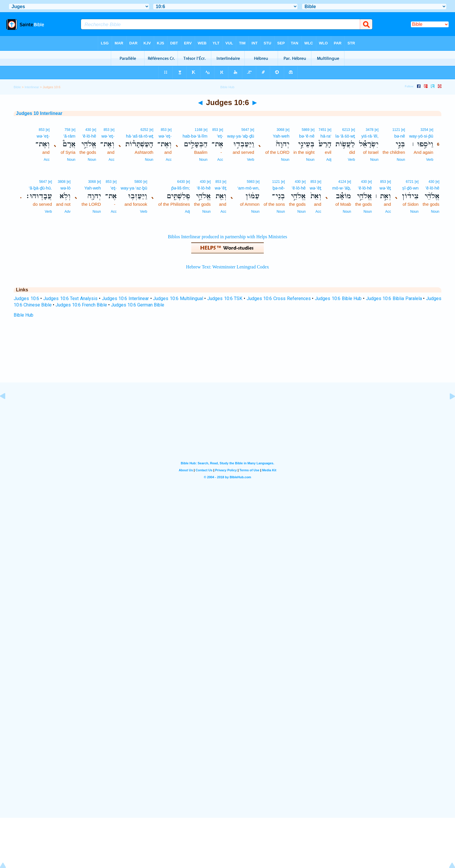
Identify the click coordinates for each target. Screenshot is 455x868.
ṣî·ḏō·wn (410, 188)
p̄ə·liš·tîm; (181, 188)
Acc (220, 160)
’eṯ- (220, 136)
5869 (306, 130)
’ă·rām (69, 136)
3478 (370, 130)
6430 (181, 182)
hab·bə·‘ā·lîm (195, 136)
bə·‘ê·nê (307, 136)
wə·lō (65, 188)
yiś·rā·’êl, (370, 136)
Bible (17, 87)
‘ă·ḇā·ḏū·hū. (40, 188)
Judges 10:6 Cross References (279, 298)
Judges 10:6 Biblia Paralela (394, 298)
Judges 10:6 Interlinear (125, 298)
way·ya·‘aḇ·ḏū (241, 136)
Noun (401, 160)
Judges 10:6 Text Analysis (70, 298)
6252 (144, 130)
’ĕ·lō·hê (89, 136)
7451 (323, 130)
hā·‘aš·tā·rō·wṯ (140, 136)
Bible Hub (24, 315)
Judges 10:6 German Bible (138, 305)
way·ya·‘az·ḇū (134, 188)
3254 (424, 130)
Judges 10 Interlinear (39, 113)
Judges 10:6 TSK (225, 298)
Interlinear (32, 87)
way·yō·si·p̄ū (421, 136)
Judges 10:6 (26, 298)
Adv (67, 212)
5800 (138, 182)
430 (88, 130)
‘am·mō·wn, (249, 188)
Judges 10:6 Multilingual (178, 298)
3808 (62, 182)
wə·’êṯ (385, 188)
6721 (410, 182)
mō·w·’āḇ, (342, 188)
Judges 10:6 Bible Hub (338, 298)
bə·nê (400, 136)
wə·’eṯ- (165, 136)
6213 (346, 130)
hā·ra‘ (326, 136)
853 (215, 130)
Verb (430, 160)
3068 (280, 130)
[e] (431, 130)
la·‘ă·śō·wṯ (345, 136)
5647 (245, 130)
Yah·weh (281, 136)
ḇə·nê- (279, 188)
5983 (251, 182)
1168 (199, 130)
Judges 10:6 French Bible (81, 305)
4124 (342, 182)
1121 (396, 130)
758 (67, 130)
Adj (329, 160)
